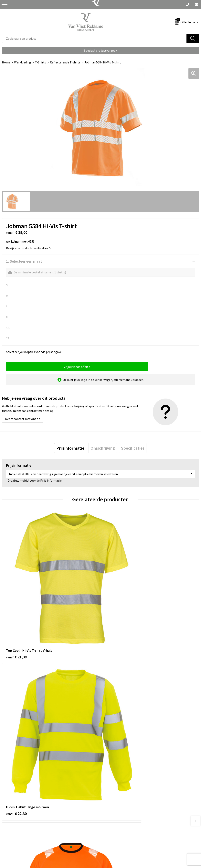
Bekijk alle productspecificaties (28, 248)
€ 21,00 (115, 733)
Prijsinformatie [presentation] (70, 448)
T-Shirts (40, 62)
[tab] (70, 448)
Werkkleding (23, 62)
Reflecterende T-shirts (65, 62)
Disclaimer (110, 849)
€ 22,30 (115, 616)
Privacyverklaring (114, 843)
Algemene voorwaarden (118, 831)
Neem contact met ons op (23, 419)
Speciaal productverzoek (100, 50)
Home (6, 62)
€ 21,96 (16, 733)
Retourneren (11, 837)
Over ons (108, 766)
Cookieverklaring (114, 837)
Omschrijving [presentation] (103, 448)
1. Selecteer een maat (24, 261)
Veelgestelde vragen (116, 772)
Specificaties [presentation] (133, 448)
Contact (7, 831)
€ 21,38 (16, 616)
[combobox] (94, 38)
